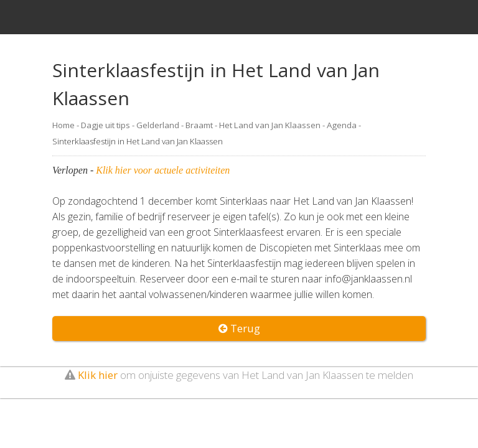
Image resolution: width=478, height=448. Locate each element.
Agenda (342, 125)
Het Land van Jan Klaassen (270, 125)
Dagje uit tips (105, 125)
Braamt (199, 125)
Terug (239, 328)
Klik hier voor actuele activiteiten (163, 170)
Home (63, 125)
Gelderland (158, 125)
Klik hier (98, 375)
